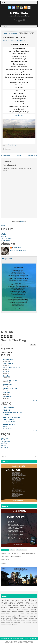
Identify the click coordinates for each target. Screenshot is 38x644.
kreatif (14, 614)
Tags (12, 550)
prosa (35, 618)
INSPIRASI (4, 235)
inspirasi (5, 600)
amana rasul (5, 560)
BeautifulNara (8, 364)
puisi (10, 605)
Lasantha (30, 641)
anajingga (7, 393)
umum (12, 603)
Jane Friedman (8, 408)
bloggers (32, 600)
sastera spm (24, 612)
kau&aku (9, 620)
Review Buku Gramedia (11, 368)
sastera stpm (24, 614)
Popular (5, 550)
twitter (3, 226)
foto (21, 616)
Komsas (35, 620)
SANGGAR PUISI (7, 239)
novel (24, 616)
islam (35, 605)
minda (4, 603)
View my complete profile (18, 251)
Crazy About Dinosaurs (12, 417)
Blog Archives (21, 550)
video (19, 622)
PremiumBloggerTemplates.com (13, 643)
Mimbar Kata (17, 248)
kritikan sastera (18, 618)
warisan (12, 610)
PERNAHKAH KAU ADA (14, 37)
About (3, 440)
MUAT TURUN (6, 241)
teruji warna (7, 259)
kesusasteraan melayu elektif (13, 608)
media (3, 605)
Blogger (23, 221)
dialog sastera (5, 622)
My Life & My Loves (10, 380)
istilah (23, 620)
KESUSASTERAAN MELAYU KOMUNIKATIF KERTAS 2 (19, 554)
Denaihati (7, 376)
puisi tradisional (13, 616)
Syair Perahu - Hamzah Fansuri (11, 557)
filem (18, 624)
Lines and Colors (9, 422)
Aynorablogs (8, 384)
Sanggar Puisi (6, 442)
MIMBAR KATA (19, 13)
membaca (29, 620)
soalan (3, 620)
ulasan (14, 612)
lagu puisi (9, 618)
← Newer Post (6, 155)
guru (25, 618)
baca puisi (16, 620)
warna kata (23, 603)
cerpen (3, 618)
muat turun (13, 622)
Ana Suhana (7, 372)
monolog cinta (33, 622)
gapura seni (26, 605)
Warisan (4, 445)
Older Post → (33, 155)
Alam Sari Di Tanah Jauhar (12, 412)
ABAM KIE (7, 410)
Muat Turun (5, 438)
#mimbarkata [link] (19, 115)
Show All (35, 400)
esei (28, 608)
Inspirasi (4, 444)
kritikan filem (25, 622)
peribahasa (4, 624)
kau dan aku (5, 447)
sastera (30, 618)
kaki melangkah (32, 616)
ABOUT (3, 237)
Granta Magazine (9, 424)
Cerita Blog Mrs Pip (10, 388)
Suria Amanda (8, 360)
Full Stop (6, 415)
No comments (19, 40)
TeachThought (8, 419)
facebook (4, 224)
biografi (34, 603)
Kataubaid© (7, 397)
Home (5, 33)
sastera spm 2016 (12, 624)
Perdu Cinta (7, 429)
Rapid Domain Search (28, 643)
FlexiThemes (14, 641)
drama (16, 605)
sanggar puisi (13, 33)
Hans (5, 427)
